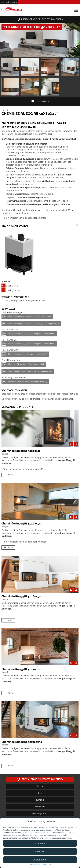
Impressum (46, 864)
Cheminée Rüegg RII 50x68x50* (21, 524)
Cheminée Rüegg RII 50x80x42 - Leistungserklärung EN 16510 (33, 324)
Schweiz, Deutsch (8, 2)
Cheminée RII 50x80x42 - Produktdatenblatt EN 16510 (30, 371)
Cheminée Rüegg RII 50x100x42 (22, 669)
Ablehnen (40, 852)
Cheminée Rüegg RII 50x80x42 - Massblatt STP (27, 354)
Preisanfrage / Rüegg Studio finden (40, 20)
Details (8, 475)
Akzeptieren (40, 843)
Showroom (40, 807)
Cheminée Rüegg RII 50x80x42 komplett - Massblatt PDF (31, 334)
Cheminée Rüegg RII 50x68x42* (21, 451)
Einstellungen (40, 860)
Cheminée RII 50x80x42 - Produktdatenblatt (26, 364)
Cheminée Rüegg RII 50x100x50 (22, 742)
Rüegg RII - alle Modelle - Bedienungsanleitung (28, 382)
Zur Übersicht (40, 102)
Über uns (40, 786)
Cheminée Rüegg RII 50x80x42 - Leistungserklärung (29, 316)
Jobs (40, 793)
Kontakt (40, 800)
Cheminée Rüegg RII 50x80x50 (21, 596)
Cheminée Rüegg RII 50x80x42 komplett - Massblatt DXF (32, 344)
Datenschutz (35, 864)
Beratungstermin (40, 813)
